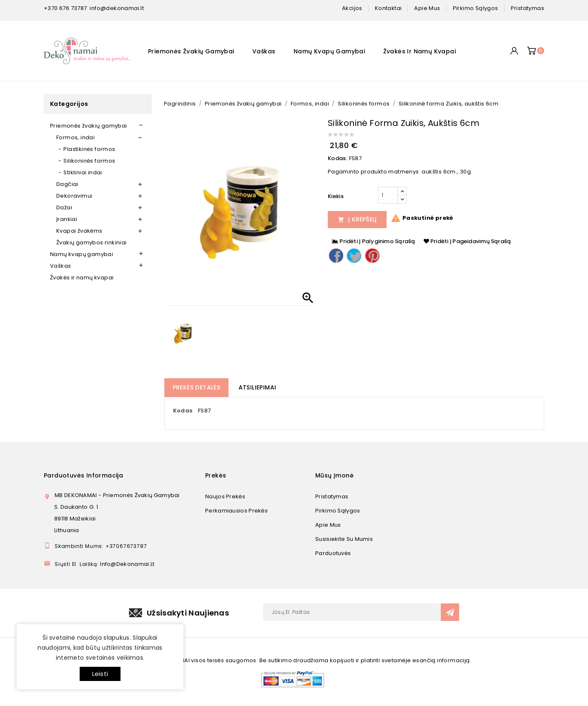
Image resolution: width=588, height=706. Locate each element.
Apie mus (328, 525)
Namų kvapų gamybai (329, 51)
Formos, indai (75, 137)
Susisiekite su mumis (344, 539)
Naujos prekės (225, 496)
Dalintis (336, 256)
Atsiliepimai (258, 387)
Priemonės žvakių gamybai (191, 51)
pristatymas (528, 8)
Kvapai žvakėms (79, 231)
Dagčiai (67, 184)
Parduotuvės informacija (83, 475)
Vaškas (264, 51)
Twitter (354, 256)
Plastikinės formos (89, 149)
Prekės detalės (197, 387)
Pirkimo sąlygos (338, 511)
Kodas (183, 411)
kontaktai (388, 8)
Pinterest (372, 256)
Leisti (100, 674)
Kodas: (338, 158)
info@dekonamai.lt (117, 8)
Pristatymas (332, 496)
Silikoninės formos (89, 161)
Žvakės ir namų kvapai (420, 51)
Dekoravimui (74, 196)
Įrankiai (67, 219)
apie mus (427, 8)
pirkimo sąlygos (476, 8)
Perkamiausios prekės (236, 511)
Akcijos (352, 8)
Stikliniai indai (83, 172)
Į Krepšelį (357, 219)
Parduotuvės (333, 553)
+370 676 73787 (65, 8)
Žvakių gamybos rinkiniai (92, 242)
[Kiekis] (388, 195)
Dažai (64, 207)
